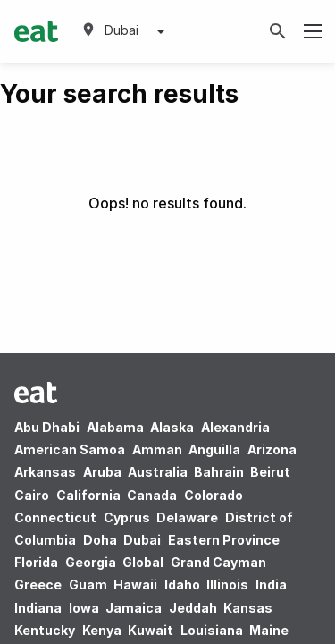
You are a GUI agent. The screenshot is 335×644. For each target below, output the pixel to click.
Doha (100, 540)
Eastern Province (224, 540)
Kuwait (151, 630)
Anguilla (214, 449)
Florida (36, 562)
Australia (159, 472)
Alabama (115, 427)
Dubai (142, 540)
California (88, 495)
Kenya (102, 630)
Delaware (187, 517)
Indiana (38, 608)
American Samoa (70, 449)
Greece (38, 585)
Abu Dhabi (47, 427)
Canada (152, 495)
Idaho (182, 585)
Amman (157, 449)
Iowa (84, 608)
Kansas (248, 608)
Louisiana (212, 630)
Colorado (214, 495)
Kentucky (45, 630)
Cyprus (127, 517)
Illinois (227, 585)
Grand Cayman (218, 562)
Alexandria (235, 427)
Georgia (91, 562)
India (271, 585)
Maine (269, 630)
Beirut (270, 472)
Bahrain (219, 472)
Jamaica (134, 608)
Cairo (32, 495)
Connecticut (55, 517)
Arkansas (45, 472)
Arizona (272, 449)
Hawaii (135, 585)
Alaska (172, 427)
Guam (88, 585)
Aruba (102, 472)
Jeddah (193, 608)
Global (143, 562)
